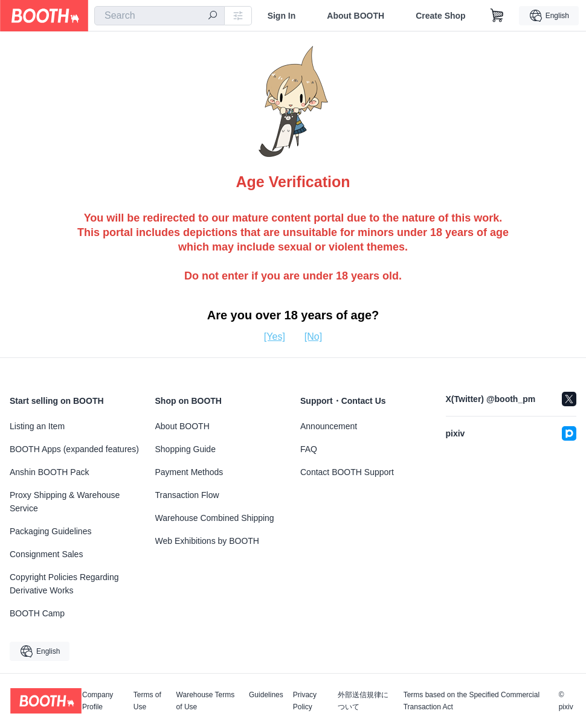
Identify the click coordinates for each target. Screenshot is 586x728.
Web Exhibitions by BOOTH (207, 541)
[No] (313, 337)
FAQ (309, 449)
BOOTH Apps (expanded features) (74, 449)
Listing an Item (37, 426)
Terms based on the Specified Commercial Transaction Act (472, 701)
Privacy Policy (305, 701)
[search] (213, 16)
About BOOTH (356, 16)
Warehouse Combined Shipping (215, 518)
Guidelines (266, 695)
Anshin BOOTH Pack (50, 472)
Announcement (329, 426)
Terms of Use (147, 701)
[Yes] (275, 337)
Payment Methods (189, 472)
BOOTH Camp (37, 613)
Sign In (282, 16)
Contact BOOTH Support (347, 472)
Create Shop (440, 16)
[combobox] (159, 16)
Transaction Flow (187, 495)
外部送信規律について (363, 701)
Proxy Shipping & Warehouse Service (65, 502)
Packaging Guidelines (50, 531)
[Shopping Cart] (497, 16)
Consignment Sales (46, 554)
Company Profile (98, 701)
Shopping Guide (185, 449)
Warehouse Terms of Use (206, 701)
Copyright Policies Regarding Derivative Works (64, 584)
